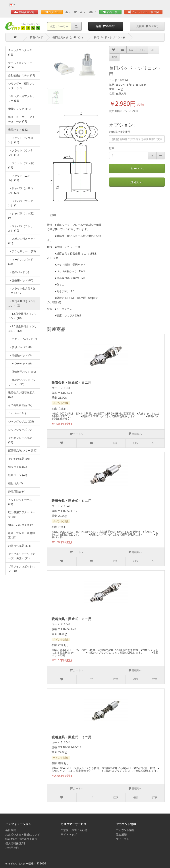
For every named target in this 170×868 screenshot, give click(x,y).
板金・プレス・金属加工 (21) (21, 535)
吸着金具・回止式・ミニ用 (71, 382)
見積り (147, 26)
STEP (153, 50)
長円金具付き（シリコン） (68, 37)
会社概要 (11, 830)
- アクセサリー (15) (22, 251)
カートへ (137, 168)
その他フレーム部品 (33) (20, 440)
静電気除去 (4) (17, 491)
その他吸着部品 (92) (20, 405)
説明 (53, 215)
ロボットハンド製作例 (143, 12)
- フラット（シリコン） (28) (21, 140)
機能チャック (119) (20, 109)
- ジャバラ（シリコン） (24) (21, 190)
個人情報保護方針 (16, 843)
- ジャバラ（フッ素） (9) (22, 216)
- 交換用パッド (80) (21, 280)
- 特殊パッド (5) (18, 272)
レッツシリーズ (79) (20, 430)
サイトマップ (69, 834)
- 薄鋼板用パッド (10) (22, 372)
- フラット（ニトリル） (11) (21, 178)
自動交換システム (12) (21, 75)
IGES (142, 50)
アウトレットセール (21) (20, 502)
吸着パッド (36, 37)
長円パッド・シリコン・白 (110, 37)
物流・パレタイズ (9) (21, 525)
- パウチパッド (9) (20, 364)
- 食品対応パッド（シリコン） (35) (22, 382)
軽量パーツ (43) (17, 475)
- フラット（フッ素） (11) (22, 165)
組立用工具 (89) (17, 467)
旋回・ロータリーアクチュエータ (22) (21, 119)
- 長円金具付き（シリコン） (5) (22, 303)
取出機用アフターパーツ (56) (21, 514)
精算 (106, 26)
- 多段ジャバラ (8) (20, 347)
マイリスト (123, 839)
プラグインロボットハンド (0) (21, 569)
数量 (112, 148)
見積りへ (137, 182)
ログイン (52, 12)
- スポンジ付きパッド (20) (22, 241)
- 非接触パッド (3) (20, 355)
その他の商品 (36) (19, 459)
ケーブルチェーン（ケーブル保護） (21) (21, 556)
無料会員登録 (24, 12)
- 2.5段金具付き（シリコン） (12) (22, 329)
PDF (114, 57)
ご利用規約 (12, 848)
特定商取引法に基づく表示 (21, 839)
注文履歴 (121, 834)
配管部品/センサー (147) (23, 450)
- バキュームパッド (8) (22, 339)
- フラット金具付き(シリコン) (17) (22, 291)
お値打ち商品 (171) (20, 546)
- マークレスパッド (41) (21, 262)
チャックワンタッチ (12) (20, 52)
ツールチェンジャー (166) (20, 65)
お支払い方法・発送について (23, 834)
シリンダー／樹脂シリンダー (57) (21, 86)
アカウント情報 (125, 830)
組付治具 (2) (15, 483)
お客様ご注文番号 (120, 132)
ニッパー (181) (17, 413)
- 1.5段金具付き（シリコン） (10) (22, 316)
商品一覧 (110, 12)
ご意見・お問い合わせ (74, 830)
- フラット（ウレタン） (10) (21, 153)
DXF (132, 50)
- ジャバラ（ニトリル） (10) (21, 228)
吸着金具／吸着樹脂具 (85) (21, 395)
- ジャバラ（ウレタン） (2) (21, 203)
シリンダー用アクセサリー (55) (21, 98)
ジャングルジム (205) (21, 421)
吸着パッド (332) (18, 130)
